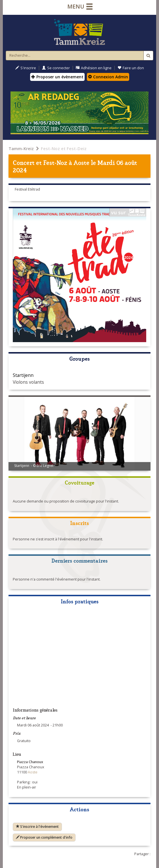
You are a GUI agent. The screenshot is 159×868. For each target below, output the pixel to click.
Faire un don (131, 68)
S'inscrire (26, 68)
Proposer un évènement (57, 77)
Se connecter (56, 68)
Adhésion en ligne (94, 68)
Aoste (81, 162)
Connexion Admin (108, 77)
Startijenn (23, 375)
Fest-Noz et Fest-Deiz (64, 148)
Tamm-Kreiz (21, 148)
